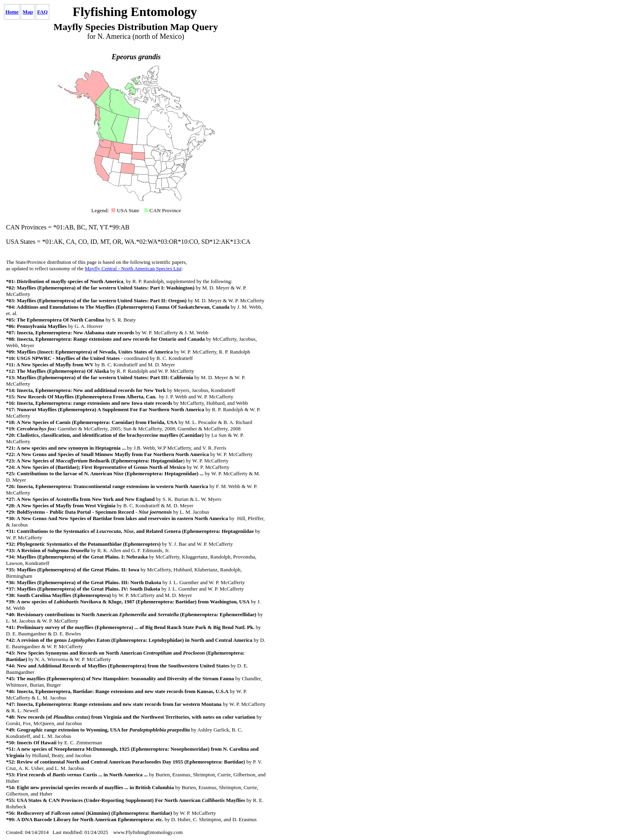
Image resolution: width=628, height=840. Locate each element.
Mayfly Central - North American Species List (133, 268)
